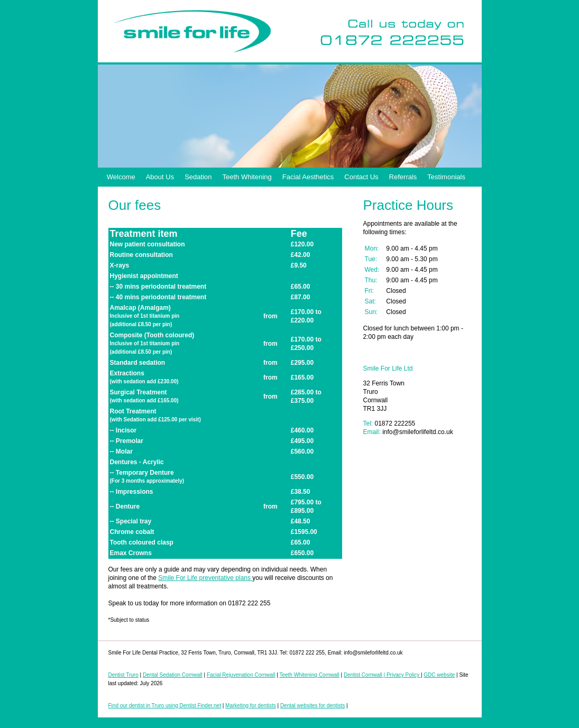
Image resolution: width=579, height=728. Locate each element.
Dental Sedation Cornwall (173, 675)
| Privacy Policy (402, 675)
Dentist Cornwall (363, 675)
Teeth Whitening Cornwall (309, 675)
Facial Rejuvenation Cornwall (241, 675)
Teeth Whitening (247, 177)
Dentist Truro (123, 675)
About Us (160, 177)
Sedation (198, 177)
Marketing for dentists (251, 706)
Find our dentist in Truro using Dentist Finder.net (165, 706)
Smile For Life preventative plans (205, 578)
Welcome (121, 177)
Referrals (403, 177)
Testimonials (446, 177)
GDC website (439, 675)
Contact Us (361, 177)
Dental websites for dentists (313, 706)
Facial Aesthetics (308, 177)
